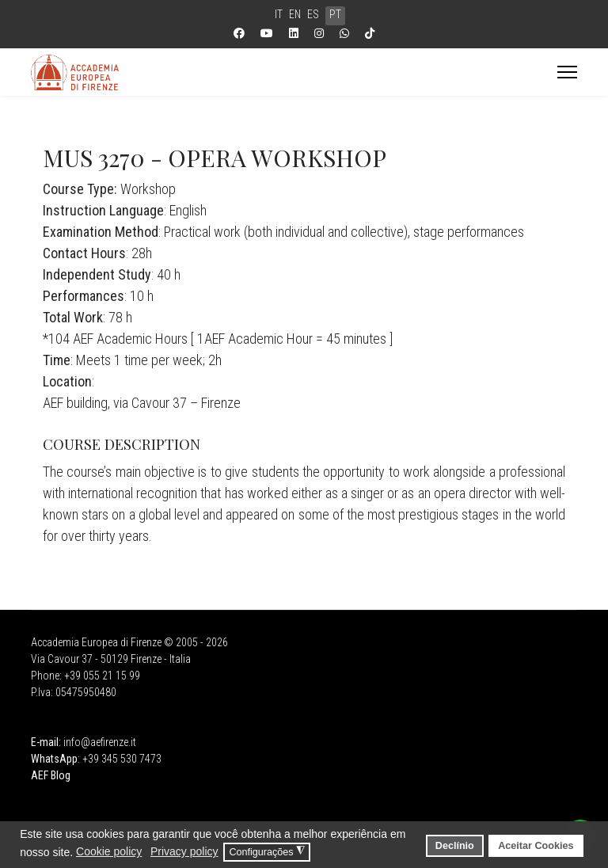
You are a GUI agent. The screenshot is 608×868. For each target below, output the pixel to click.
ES (313, 14)
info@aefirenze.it (100, 742)
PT (335, 14)
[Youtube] (267, 33)
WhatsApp (54, 759)
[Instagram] (319, 33)
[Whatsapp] (344, 33)
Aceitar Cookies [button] (536, 846)
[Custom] (370, 33)
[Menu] (567, 72)
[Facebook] (239, 33)
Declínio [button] (455, 846)
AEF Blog (51, 775)
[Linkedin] (294, 33)
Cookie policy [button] (109, 851)
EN (295, 14)
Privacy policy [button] (184, 851)
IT (279, 14)
